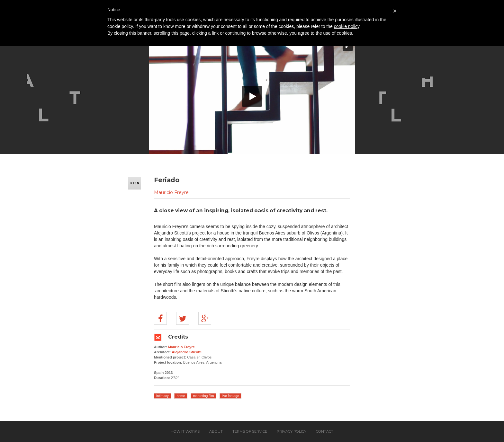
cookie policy (347, 26)
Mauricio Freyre (171, 192)
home (181, 396)
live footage (230, 396)
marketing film (203, 396)
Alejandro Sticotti (187, 352)
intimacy (162, 396)
